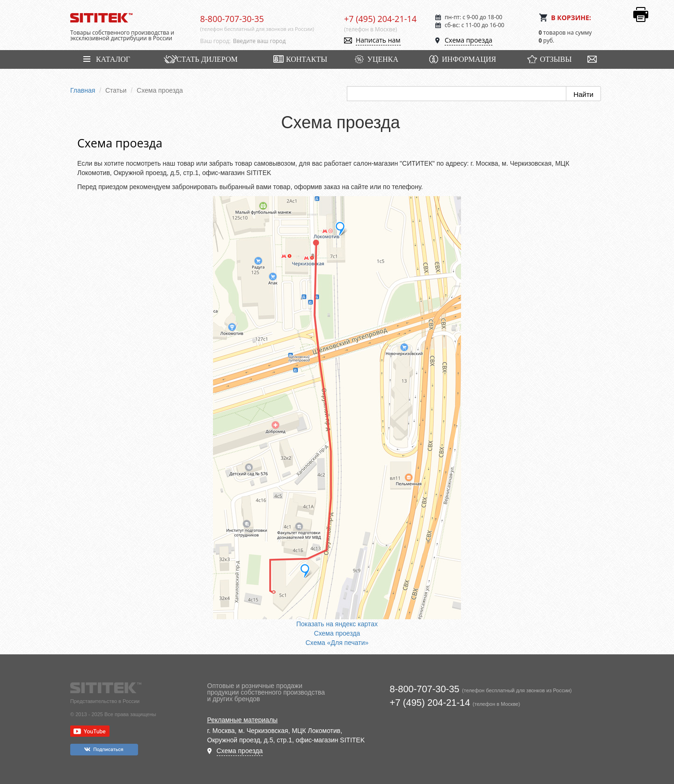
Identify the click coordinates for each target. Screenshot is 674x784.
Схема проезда (469, 40)
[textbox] (282, 41)
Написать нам (378, 40)
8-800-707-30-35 (232, 19)
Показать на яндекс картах (337, 624)
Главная (83, 90)
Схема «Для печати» (337, 643)
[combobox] (282, 41)
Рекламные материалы (243, 720)
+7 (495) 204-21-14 (380, 19)
